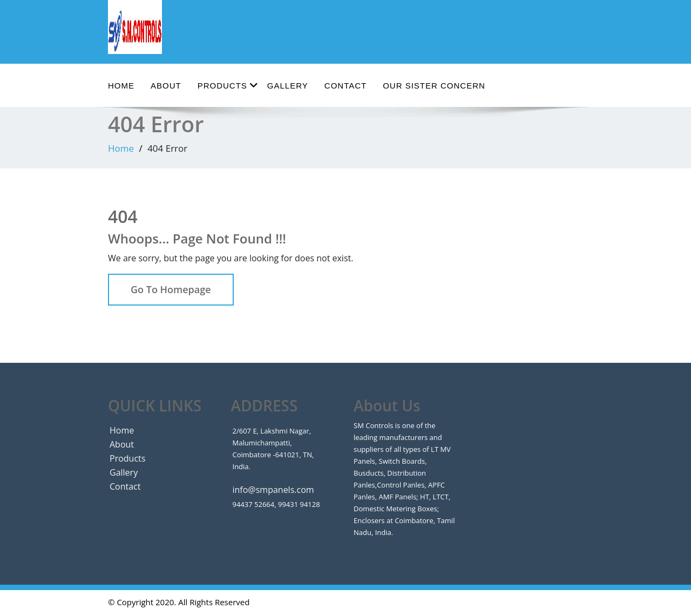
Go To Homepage (171, 289)
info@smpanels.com (273, 490)
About (166, 86)
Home (121, 86)
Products (228, 85)
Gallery (288, 86)
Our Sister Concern (434, 86)
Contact (345, 86)
